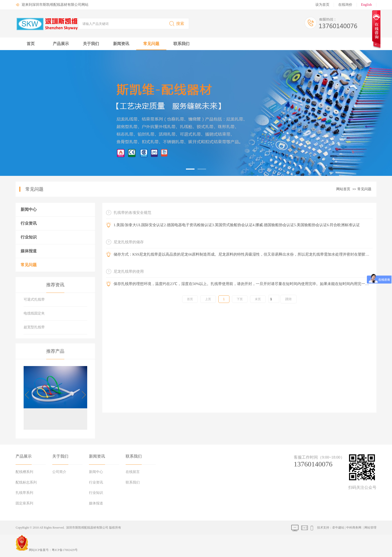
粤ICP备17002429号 (65, 550)
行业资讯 (29, 223)
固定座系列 (24, 503)
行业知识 (29, 237)
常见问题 (151, 44)
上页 (208, 299)
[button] (82, 395)
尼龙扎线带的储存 (129, 242)
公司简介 (59, 472)
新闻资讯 (121, 44)
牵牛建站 (338, 528)
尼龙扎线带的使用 (129, 271)
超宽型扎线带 (34, 327)
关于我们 (91, 44)
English (366, 5)
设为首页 (322, 5)
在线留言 (133, 472)
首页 (31, 44)
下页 (240, 299)
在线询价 (345, 5)
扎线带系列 (24, 493)
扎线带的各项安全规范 (132, 213)
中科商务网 (354, 528)
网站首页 (343, 189)
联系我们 (181, 44)
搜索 (177, 24)
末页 (258, 299)
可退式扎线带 (34, 300)
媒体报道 (29, 251)
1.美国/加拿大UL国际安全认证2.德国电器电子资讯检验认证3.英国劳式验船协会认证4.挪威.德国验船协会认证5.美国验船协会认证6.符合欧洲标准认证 (237, 225)
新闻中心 (29, 209)
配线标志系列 (26, 482)
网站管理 (370, 528)
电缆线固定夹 (34, 313)
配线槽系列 (24, 472)
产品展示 (61, 44)
